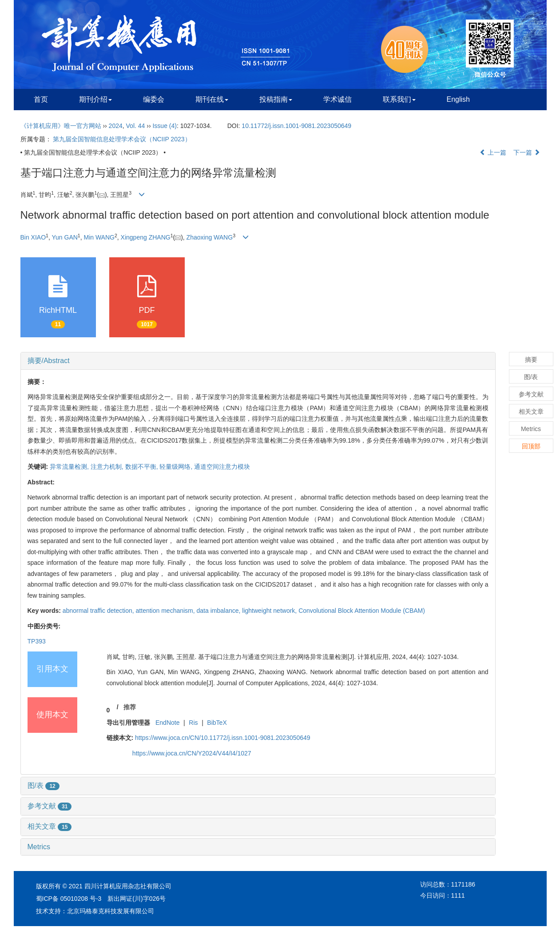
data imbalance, (220, 611)
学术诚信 (338, 99)
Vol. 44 (136, 126)
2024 (116, 126)
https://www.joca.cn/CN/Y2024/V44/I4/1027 (192, 753)
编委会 (154, 99)
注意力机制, (108, 467)
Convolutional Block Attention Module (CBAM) (362, 611)
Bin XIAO (33, 237)
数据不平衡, (143, 467)
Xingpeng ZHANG (146, 237)
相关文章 (50, 826)
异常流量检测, (70, 467)
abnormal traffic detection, (99, 611)
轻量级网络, (177, 467)
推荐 (130, 707)
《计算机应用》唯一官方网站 (61, 126)
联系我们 (399, 99)
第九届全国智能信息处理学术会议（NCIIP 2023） (122, 139)
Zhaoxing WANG (210, 237)
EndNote (167, 723)
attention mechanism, (166, 611)
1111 (458, 895)
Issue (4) (164, 126)
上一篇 (493, 152)
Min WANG (99, 237)
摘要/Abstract (49, 361)
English (458, 99)
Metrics (39, 847)
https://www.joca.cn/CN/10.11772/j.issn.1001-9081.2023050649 (223, 738)
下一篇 (527, 152)
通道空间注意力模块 (222, 467)
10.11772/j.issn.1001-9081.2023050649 (296, 126)
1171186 (463, 884)
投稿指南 (276, 99)
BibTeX (217, 723)
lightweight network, (270, 611)
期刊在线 (212, 99)
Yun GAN (64, 237)
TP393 (37, 641)
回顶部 (531, 446)
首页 (41, 99)
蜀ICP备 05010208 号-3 (69, 899)
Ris (193, 723)
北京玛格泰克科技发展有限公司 (111, 911)
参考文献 (50, 806)
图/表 (44, 785)
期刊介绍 (95, 99)
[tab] (258, 361)
